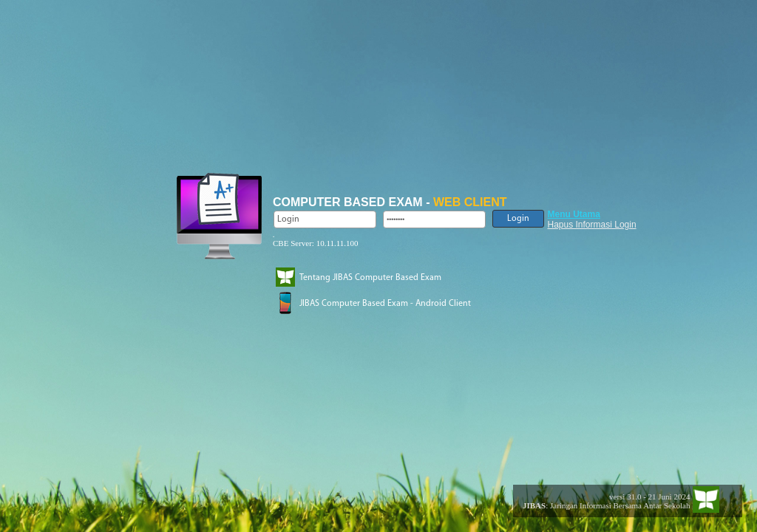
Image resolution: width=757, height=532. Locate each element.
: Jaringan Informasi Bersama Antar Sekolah (602, 505)
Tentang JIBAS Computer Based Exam (370, 278)
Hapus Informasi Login (592, 225)
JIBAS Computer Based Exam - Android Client (385, 304)
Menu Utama (574, 214)
